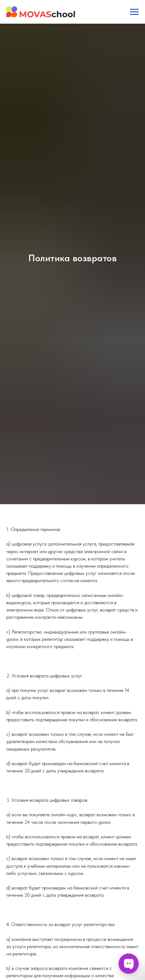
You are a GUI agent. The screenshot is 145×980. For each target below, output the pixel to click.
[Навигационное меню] (134, 12)
